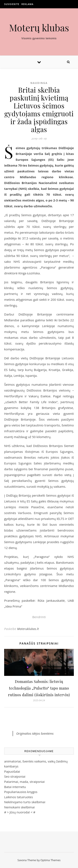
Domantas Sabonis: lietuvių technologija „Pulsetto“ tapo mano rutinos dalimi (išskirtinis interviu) (39, 688)
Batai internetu (15, 787)
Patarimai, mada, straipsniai (24, 782)
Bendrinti (39, 617)
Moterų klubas (39, 28)
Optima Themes (50, 860)
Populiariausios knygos (21, 792)
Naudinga (39, 83)
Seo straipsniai (15, 776)
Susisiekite (12, 4)
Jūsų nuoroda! (20, 812)
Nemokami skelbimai (19, 807)
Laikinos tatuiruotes (19, 797)
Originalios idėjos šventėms (35, 733)
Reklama (27, 4)
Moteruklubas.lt (28, 629)
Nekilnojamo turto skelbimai (25, 802)
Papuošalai (12, 771)
